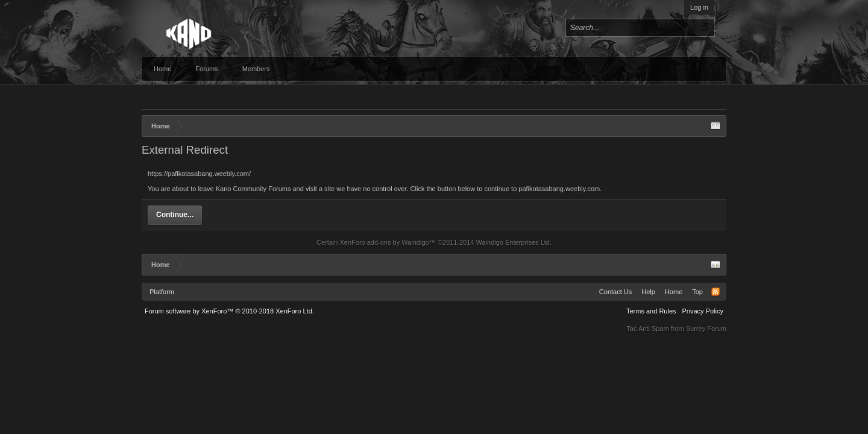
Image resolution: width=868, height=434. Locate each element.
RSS (715, 292)
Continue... (175, 215)
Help (648, 292)
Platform (162, 292)
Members (256, 69)
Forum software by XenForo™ (229, 311)
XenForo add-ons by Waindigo (384, 242)
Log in (699, 7)
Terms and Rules (651, 311)
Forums (206, 69)
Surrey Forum (706, 329)
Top (697, 292)
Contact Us (615, 292)
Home (162, 69)
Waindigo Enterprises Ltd (513, 242)
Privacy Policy (703, 311)
